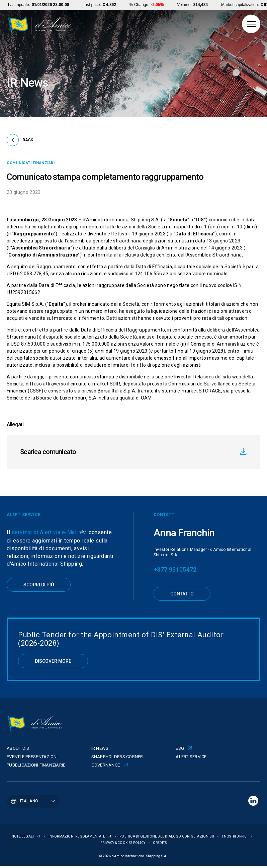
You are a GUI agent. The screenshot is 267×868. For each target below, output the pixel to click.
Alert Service (191, 757)
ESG (180, 748)
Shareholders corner (117, 757)
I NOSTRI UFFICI (235, 836)
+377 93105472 (175, 569)
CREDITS (160, 843)
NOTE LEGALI (23, 836)
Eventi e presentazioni (32, 757)
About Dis (18, 748)
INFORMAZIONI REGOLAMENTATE (77, 836)
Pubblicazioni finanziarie (36, 765)
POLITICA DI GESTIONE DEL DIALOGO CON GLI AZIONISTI (167, 836)
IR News (100, 748)
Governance (106, 765)
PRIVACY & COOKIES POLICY (123, 843)
